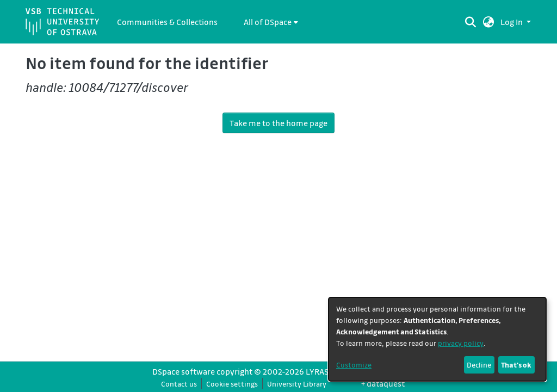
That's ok (516, 365)
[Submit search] (471, 22)
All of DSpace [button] (268, 22)
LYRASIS (320, 371)
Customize (354, 365)
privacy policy (461, 343)
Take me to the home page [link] (278, 123)
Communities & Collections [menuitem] (167, 22)
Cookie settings (232, 384)
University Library (297, 384)
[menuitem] (271, 22)
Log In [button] (512, 22)
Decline (479, 365)
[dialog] (437, 339)
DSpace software (184, 371)
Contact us (179, 384)
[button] (489, 22)
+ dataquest (383, 383)
